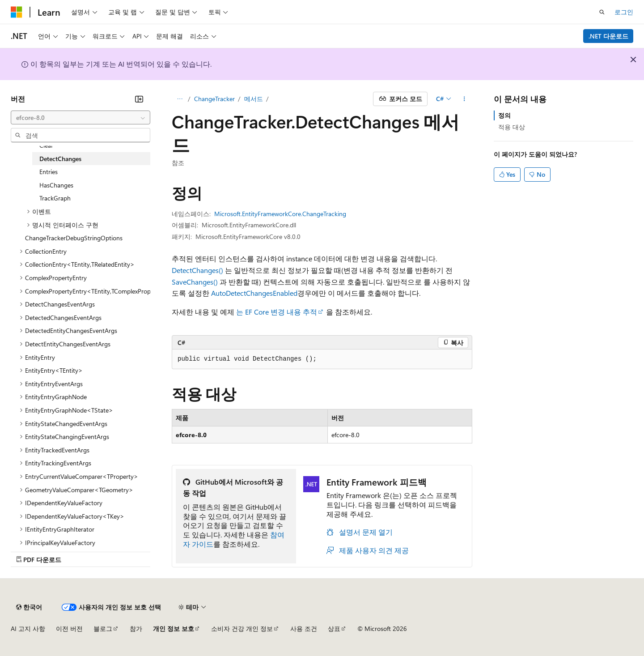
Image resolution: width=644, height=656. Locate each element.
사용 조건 (304, 628)
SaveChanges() (195, 282)
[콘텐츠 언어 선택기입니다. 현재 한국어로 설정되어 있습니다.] (29, 607)
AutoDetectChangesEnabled (254, 293)
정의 (504, 115)
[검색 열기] (602, 12)
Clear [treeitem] (46, 145)
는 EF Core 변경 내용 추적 (277, 312)
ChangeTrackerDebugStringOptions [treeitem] (74, 238)
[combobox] (80, 118)
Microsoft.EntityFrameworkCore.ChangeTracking (280, 214)
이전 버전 (69, 628)
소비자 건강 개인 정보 (242, 628)
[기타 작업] (464, 99)
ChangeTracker (214, 99)
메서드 (254, 99)
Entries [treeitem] (49, 172)
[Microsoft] (17, 12)
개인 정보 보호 (174, 628)
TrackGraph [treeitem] (55, 198)
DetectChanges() (197, 270)
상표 (334, 628)
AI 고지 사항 (28, 628)
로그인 (624, 12)
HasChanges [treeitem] (56, 185)
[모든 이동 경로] (180, 99)
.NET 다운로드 (608, 36)
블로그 (103, 628)
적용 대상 (512, 127)
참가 (136, 628)
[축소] (139, 99)
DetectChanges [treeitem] (60, 159)
